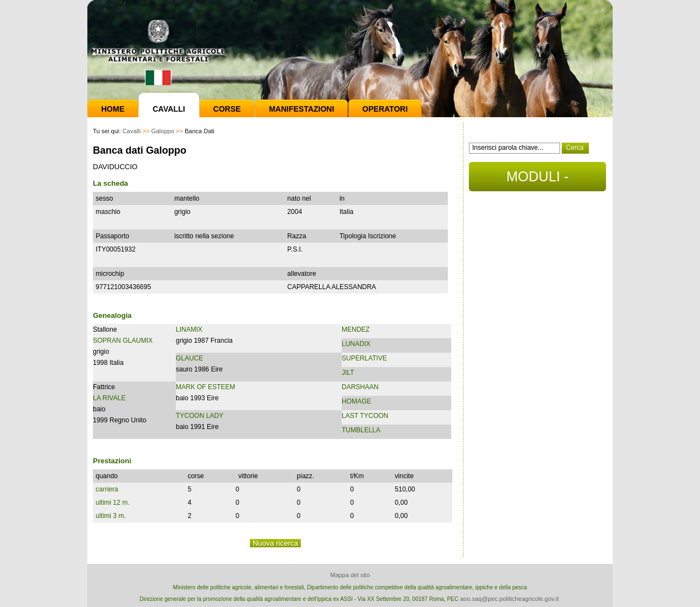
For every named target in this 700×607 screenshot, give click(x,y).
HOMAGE (356, 401)
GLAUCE (189, 358)
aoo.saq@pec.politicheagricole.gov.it (510, 599)
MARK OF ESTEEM (205, 387)
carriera (107, 489)
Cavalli (169, 109)
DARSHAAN (360, 387)
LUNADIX (356, 344)
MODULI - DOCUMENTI (537, 180)
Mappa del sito (350, 575)
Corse (227, 109)
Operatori (385, 109)
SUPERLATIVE (364, 358)
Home (113, 109)
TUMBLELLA (361, 430)
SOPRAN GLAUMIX (123, 341)
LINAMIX (189, 329)
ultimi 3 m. (111, 516)
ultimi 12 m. (113, 503)
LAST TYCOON (365, 416)
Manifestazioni (301, 109)
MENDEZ (356, 329)
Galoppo (163, 131)
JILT (348, 373)
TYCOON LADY (200, 416)
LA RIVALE (109, 398)
